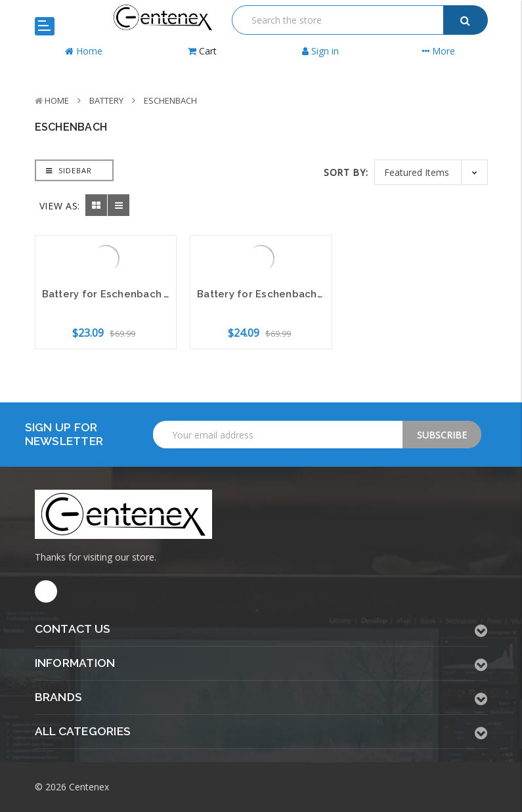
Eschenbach (170, 100)
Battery (106, 100)
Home (57, 100)
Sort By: (346, 172)
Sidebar (69, 170)
